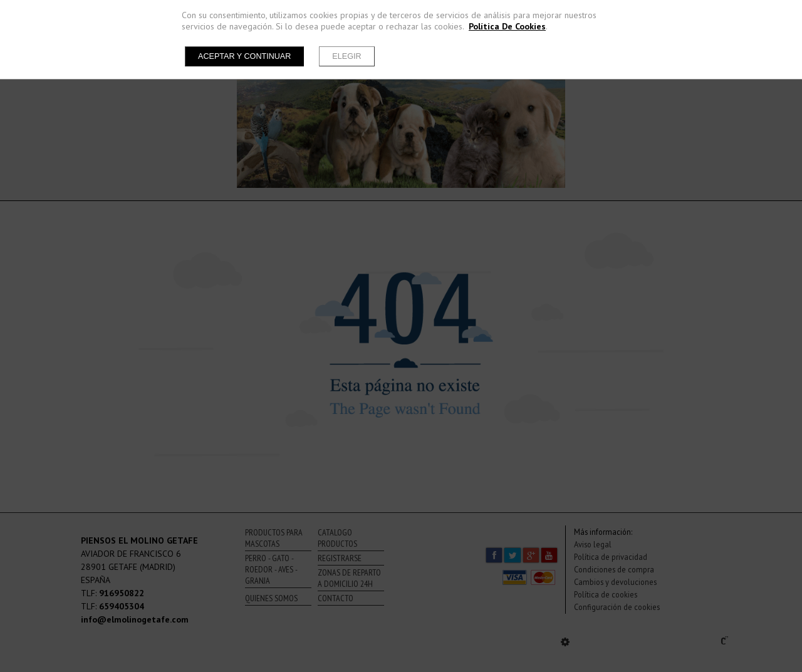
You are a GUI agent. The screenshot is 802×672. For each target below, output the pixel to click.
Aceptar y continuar (244, 56)
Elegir (346, 56)
